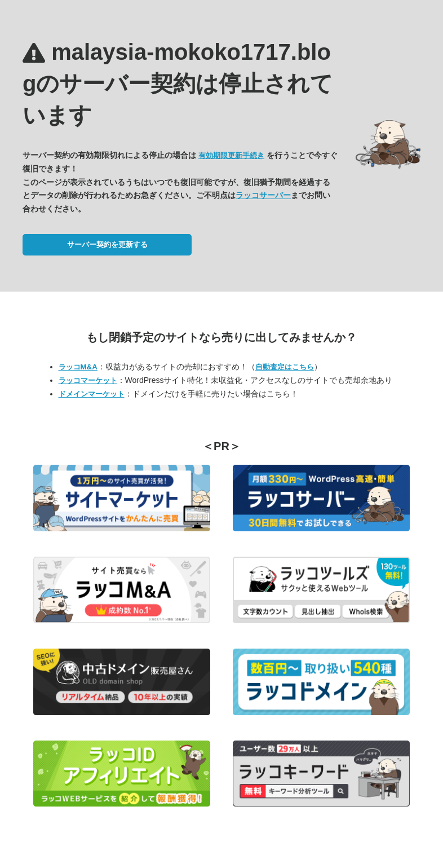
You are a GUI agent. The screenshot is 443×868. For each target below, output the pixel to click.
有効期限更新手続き (231, 155)
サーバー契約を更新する (107, 244)
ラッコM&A (78, 367)
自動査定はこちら (285, 367)
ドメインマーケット (92, 394)
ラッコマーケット (88, 380)
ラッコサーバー (263, 195)
